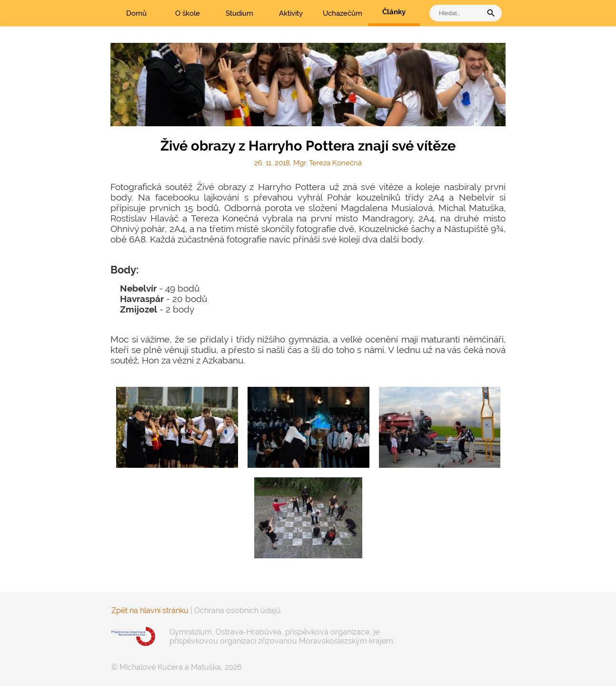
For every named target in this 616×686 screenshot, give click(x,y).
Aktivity (291, 13)
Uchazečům (343, 13)
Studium (239, 13)
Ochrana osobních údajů (238, 610)
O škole (188, 13)
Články (394, 12)
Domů (136, 13)
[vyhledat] (458, 13)
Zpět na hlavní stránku (150, 610)
